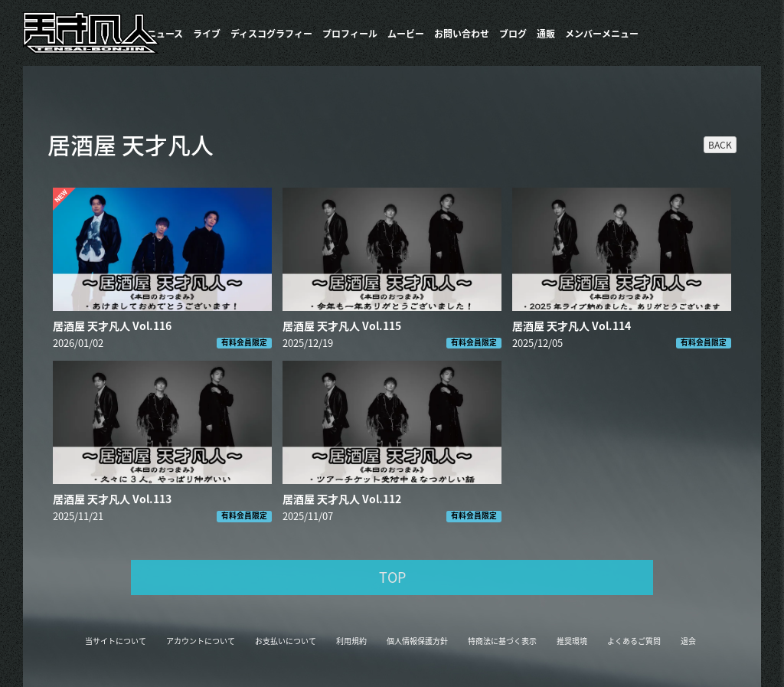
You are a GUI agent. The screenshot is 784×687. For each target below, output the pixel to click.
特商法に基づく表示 (502, 641)
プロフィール (350, 34)
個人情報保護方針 (417, 641)
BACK (720, 145)
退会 (688, 641)
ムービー (406, 34)
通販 (546, 34)
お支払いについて (286, 641)
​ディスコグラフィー (271, 34)
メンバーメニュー (602, 34)
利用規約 (351, 641)
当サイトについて (116, 641)
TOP (392, 577)
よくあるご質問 (634, 641)
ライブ (207, 34)
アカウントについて (201, 641)
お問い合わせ (462, 34)
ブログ (513, 34)
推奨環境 (572, 641)
